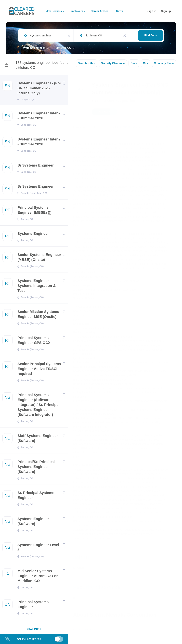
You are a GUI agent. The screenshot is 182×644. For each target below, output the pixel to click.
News (120, 11)
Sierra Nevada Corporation (114, 101)
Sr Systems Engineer (36, 166)
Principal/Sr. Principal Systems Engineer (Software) (36, 468)
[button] (175, 112)
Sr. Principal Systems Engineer (36, 496)
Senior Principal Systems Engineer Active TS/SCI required (39, 370)
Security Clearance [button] (113, 63)
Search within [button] (87, 63)
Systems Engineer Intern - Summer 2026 (39, 117)
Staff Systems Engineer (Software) (38, 439)
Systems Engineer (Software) (33, 522)
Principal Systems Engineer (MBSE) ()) (34, 211)
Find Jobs (151, 35)
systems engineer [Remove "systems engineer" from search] (34, 48)
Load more (34, 630)
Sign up (166, 11)
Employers (76, 11)
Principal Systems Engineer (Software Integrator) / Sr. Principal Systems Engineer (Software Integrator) (39, 406)
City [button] (145, 63)
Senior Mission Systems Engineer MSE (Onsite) (38, 315)
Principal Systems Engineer (33, 605)
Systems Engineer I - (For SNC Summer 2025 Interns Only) (39, 88)
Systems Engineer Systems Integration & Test (37, 287)
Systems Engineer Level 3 (38, 548)
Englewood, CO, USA (86, 127)
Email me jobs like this (28, 639)
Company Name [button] (164, 63)
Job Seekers (54, 11)
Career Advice (100, 11)
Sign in (152, 11)
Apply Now (104, 112)
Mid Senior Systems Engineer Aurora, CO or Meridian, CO (38, 577)
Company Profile (84, 630)
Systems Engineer (33, 235)
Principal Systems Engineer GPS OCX (34, 341)
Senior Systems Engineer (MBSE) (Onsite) (39, 258)
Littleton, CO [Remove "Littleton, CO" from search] (63, 48)
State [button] (134, 63)
